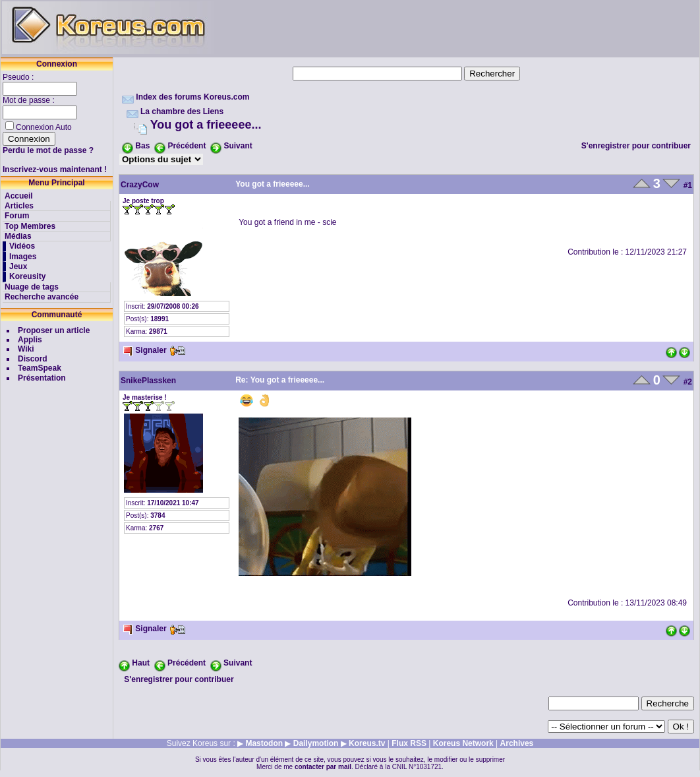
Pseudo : (19, 77)
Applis (30, 340)
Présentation (42, 378)
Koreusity (27, 276)
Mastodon (264, 743)
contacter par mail (323, 767)
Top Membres (30, 226)
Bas (142, 146)
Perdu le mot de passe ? (48, 150)
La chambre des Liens (182, 111)
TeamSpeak (40, 368)
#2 (688, 382)
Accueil (19, 196)
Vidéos (22, 246)
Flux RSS (409, 743)
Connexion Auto (44, 127)
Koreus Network (463, 743)
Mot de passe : (30, 100)
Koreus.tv (367, 743)
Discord (33, 359)
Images (23, 257)
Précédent (187, 146)
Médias (18, 236)
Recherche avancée (42, 297)
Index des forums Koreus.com (192, 97)
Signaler (145, 350)
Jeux (18, 266)
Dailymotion (316, 743)
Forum (17, 216)
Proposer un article (54, 330)
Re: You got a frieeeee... (280, 380)
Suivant (238, 146)
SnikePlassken (148, 381)
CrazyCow (140, 185)
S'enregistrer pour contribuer (636, 146)
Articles (19, 206)
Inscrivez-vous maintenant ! (55, 170)
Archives (517, 743)
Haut (141, 663)
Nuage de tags (32, 287)
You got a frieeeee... (206, 125)
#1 (688, 185)
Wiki (26, 349)
